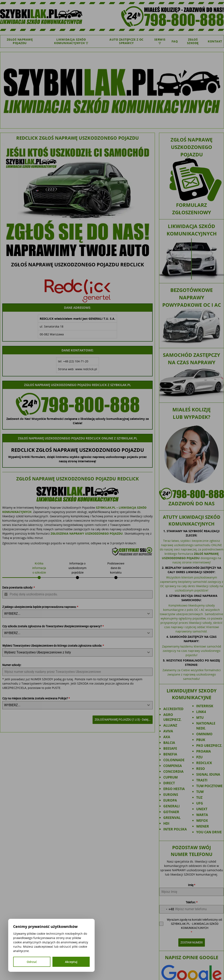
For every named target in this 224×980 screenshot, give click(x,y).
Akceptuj (71, 962)
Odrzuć (32, 962)
